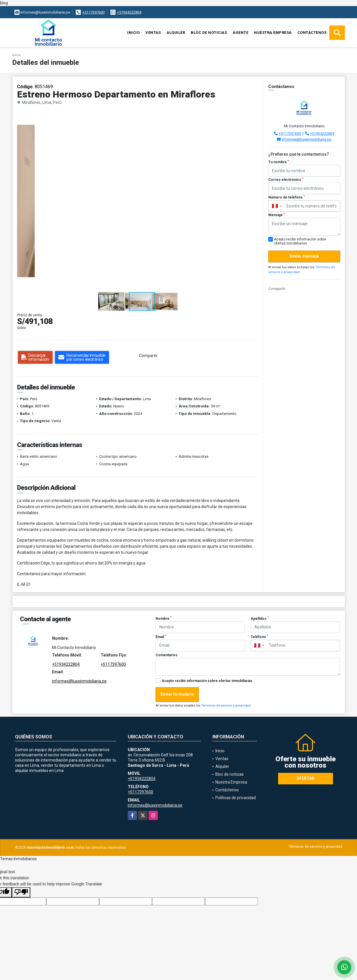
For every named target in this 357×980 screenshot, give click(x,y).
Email (161, 637)
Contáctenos (312, 33)
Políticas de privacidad (236, 798)
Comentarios (167, 655)
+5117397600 (94, 12)
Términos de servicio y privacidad (226, 706)
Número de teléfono (287, 197)
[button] (254, 115)
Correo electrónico (286, 180)
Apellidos (260, 618)
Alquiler (176, 33)
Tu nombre (279, 162)
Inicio (133, 33)
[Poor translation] (21, 892)
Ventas (153, 33)
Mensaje (277, 215)
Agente (241, 33)
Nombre (164, 618)
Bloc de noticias (209, 33)
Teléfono (259, 637)
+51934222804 (129, 12)
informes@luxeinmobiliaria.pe (306, 139)
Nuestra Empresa (273, 33)
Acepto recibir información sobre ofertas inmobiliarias (207, 681)
